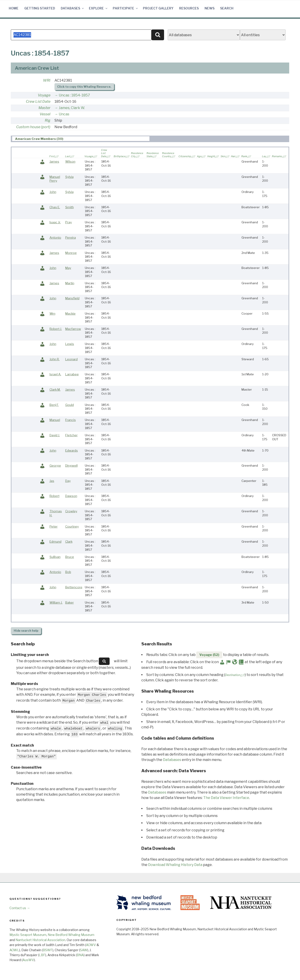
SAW (84, 950)
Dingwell (71, 465)
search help (26, 631)
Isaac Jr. (55, 222)
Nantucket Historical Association (40, 940)
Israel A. (55, 374)
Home (14, 8)
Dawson (71, 496)
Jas (52, 481)
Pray (69, 222)
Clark (69, 541)
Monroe (71, 253)
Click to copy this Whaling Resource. (84, 87)
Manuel (55, 420)
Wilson (70, 161)
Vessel (45, 114)
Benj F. (54, 405)
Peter (54, 526)
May (68, 268)
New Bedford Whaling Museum (71, 935)
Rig (48, 120)
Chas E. (55, 207)
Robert (54, 496)
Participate (126, 8)
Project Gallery (158, 8)
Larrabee (72, 374)
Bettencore (74, 587)
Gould (70, 405)
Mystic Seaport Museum (28, 935)
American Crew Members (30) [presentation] (39, 139)
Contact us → (20, 908)
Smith (70, 207)
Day (68, 481)
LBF (42, 955)
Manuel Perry (55, 179)
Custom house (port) (33, 127)
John (53, 192)
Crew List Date (38, 102)
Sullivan (55, 557)
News (210, 8)
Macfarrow (73, 329)
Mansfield (72, 298)
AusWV (28, 960)
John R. (55, 359)
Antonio (55, 237)
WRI (47, 80)
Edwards (72, 450)
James (54, 161)
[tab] (81, 139)
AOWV (91, 945)
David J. (55, 435)
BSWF (48, 950)
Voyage (44, 95)
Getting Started (40, 8)
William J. (56, 602)
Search (227, 8)
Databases (73, 8)
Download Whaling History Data (175, 865)
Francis (71, 420)
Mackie (70, 313)
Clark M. (55, 389)
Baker (70, 602)
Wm (52, 313)
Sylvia (69, 177)
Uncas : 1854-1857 (74, 95)
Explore (98, 8)
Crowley (71, 511)
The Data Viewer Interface (226, 798)
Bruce (70, 557)
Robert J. (56, 329)
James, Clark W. (72, 108)
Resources (189, 8)
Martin (70, 283)
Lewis (70, 344)
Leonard (71, 359)
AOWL (14, 950)
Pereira (71, 237)
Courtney (72, 526)
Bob (68, 572)
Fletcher (71, 435)
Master (44, 108)
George (55, 465)
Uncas (64, 114)
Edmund (55, 541)
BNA (80, 955)
